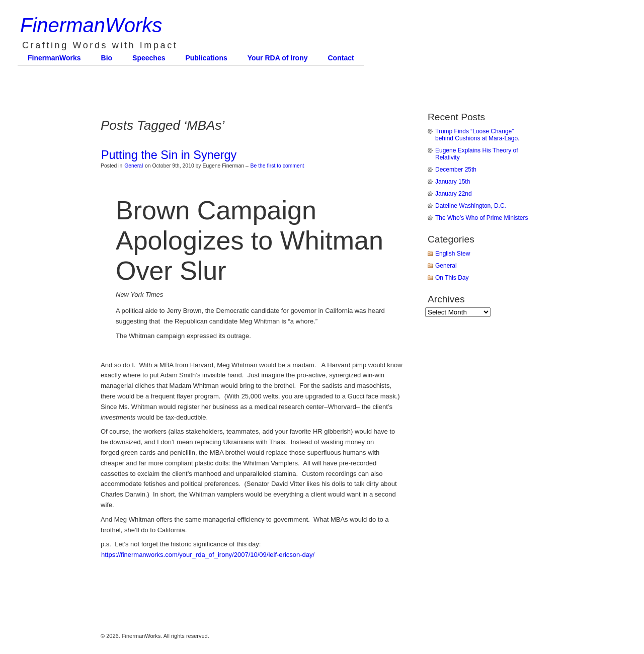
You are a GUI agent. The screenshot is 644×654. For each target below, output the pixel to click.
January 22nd (454, 194)
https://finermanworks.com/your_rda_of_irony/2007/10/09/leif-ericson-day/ (208, 555)
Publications (206, 58)
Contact (341, 58)
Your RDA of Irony (278, 58)
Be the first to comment (277, 166)
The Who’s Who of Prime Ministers (482, 218)
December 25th (456, 170)
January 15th (453, 182)
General (134, 166)
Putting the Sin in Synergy (169, 155)
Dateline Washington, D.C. (471, 206)
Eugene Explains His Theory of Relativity (477, 154)
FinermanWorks (91, 25)
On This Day (452, 278)
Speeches (149, 58)
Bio (107, 58)
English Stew (453, 254)
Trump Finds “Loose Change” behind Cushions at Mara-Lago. (477, 135)
